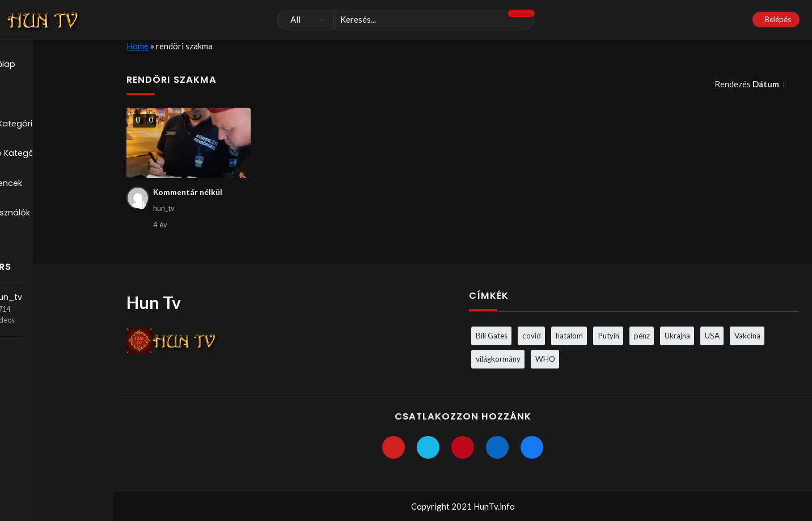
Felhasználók (43, 218)
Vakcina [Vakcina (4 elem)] (747, 335)
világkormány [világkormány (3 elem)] (498, 358)
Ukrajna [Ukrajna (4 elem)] (677, 335)
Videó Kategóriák (53, 156)
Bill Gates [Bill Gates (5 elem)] (492, 335)
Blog (26, 95)
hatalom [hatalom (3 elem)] (569, 335)
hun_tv (54, 287)
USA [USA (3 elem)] (712, 335)
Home (138, 46)
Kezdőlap (36, 65)
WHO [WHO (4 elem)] (545, 358)
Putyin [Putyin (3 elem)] (608, 335)
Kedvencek (40, 187)
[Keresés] (406, 20)
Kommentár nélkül (189, 193)
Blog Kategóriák (50, 126)
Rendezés (748, 84)
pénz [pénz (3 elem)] (642, 335)
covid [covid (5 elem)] (532, 335)
